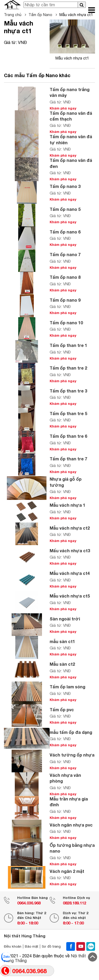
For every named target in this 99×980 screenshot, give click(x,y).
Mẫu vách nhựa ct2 (70, 528)
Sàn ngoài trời (65, 619)
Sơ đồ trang (51, 946)
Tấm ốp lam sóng (67, 687)
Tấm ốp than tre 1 (68, 345)
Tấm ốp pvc (62, 710)
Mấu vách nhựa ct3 (70, 551)
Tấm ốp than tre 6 (68, 436)
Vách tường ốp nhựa (72, 755)
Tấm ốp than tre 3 (68, 391)
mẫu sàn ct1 (62, 641)
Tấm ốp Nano (43, 15)
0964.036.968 (29, 903)
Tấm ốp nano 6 (65, 232)
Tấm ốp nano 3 (65, 186)
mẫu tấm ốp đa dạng (71, 732)
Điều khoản (13, 946)
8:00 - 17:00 (73, 923)
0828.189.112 (74, 903)
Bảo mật (32, 946)
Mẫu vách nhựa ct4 (70, 573)
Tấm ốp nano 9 (65, 300)
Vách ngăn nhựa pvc (71, 825)
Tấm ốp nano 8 (65, 277)
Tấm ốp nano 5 (65, 209)
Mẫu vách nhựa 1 (67, 505)
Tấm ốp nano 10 (66, 323)
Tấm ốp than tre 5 (68, 413)
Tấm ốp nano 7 (65, 254)
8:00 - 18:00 (28, 923)
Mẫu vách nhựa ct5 (70, 596)
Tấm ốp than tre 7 (68, 459)
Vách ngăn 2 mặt (67, 871)
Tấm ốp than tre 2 (68, 368)
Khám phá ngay (63, 108)
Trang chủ (15, 15)
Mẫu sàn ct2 (62, 664)
